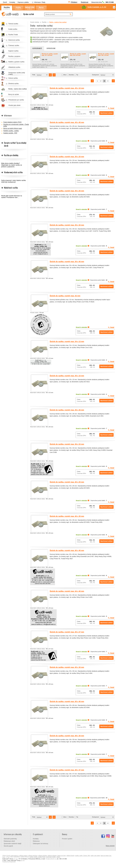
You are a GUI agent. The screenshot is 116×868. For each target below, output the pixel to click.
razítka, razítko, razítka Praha (37, 857)
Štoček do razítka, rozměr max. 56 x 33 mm (67, 444)
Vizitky (18, 7)
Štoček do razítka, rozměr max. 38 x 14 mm (106, 55)
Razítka (7, 7)
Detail (112, 108)
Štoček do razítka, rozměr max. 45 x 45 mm (67, 122)
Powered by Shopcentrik (9, 862)
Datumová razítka (14, 40)
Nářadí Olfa (30, 7)
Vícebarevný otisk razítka (13, 172)
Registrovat (85, 2)
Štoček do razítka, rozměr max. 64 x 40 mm (67, 591)
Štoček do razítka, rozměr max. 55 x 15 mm (67, 376)
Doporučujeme (51, 48)
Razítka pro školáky (11, 155)
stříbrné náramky (52, 856)
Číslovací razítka (14, 45)
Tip (77, 75)
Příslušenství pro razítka (16, 100)
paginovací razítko (51, 857)
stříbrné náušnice (33, 856)
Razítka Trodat (13, 35)
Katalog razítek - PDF (10, 133)
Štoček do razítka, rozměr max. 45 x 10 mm (67, 88)
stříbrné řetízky (70, 856)
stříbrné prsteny (24, 856)
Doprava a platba (23, 2)
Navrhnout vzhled (107, 113)
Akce (65, 75)
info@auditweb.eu (51, 859)
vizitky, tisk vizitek (95, 856)
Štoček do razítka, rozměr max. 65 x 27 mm (67, 632)
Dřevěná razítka (13, 84)
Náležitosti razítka (11, 188)
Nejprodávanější (37, 48)
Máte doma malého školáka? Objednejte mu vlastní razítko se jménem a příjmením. (12, 165)
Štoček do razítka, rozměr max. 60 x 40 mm (67, 550)
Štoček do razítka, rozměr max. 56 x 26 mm (67, 410)
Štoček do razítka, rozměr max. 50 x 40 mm (67, 262)
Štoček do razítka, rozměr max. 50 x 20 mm (67, 157)
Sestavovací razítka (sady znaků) (17, 74)
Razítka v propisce (14, 56)
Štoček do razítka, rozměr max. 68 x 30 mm (67, 736)
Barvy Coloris (41, 7)
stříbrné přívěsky (43, 856)
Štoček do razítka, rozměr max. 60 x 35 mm (67, 516)
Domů (5, 2)
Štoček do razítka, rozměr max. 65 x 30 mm (67, 667)
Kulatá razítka (13, 29)
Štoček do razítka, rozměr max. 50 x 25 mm (67, 191)
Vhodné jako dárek (14, 105)
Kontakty (12, 2)
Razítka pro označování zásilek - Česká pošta (16, 125)
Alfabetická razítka (14, 67)
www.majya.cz (15, 856)
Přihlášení (74, 2)
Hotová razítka (13, 78)
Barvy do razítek (14, 94)
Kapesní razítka (13, 51)
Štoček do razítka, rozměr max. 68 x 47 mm (67, 770)
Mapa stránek (110, 846)
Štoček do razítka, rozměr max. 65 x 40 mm (67, 701)
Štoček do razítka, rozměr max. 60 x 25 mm (67, 482)
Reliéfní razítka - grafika (11, 131)
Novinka (71, 75)
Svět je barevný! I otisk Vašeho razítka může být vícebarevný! (13, 181)
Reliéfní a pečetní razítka (16, 62)
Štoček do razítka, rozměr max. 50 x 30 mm (67, 225)
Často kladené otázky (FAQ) (12, 122)
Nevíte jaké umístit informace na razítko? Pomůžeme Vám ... (12, 197)
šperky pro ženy (62, 856)
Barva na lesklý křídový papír (13, 128)
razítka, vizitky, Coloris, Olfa (82, 856)
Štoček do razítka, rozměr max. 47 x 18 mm (50, 55)
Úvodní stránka (35, 22)
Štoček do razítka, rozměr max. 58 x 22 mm (78, 55)
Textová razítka (13, 24)
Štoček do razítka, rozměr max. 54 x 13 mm (67, 341)
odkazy (58, 857)
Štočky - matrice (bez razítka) (18, 89)
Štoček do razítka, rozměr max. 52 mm (65, 296)
